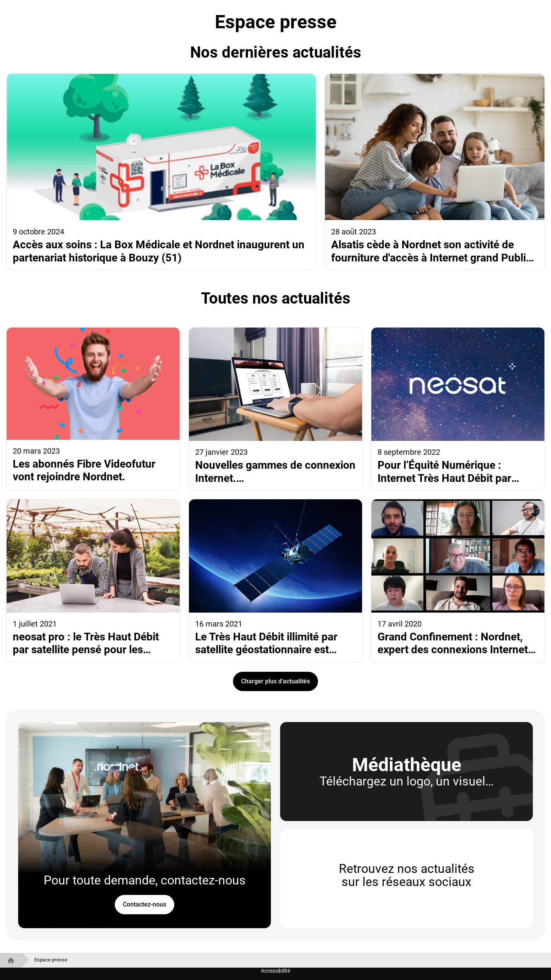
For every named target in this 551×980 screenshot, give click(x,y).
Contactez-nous (145, 904)
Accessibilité (275, 971)
